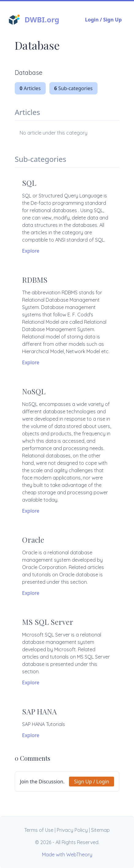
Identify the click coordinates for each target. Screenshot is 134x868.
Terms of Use (39, 830)
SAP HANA (39, 711)
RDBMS (35, 280)
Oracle (33, 540)
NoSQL (34, 391)
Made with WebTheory (67, 855)
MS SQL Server (48, 622)
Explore (31, 251)
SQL (29, 183)
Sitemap (100, 830)
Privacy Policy (72, 830)
